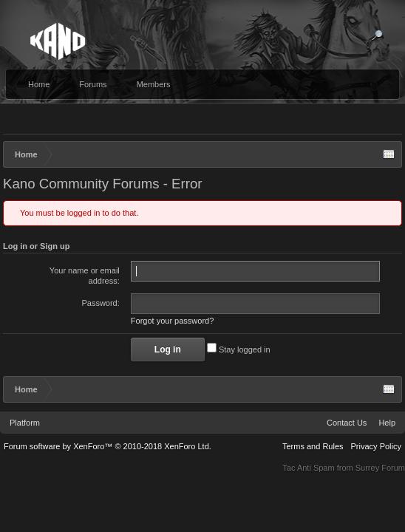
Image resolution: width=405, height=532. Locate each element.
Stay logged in (239, 352)
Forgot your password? (173, 324)
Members (154, 84)
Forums (93, 84)
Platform (25, 426)
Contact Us (347, 426)
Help (387, 426)
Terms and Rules (313, 449)
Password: (100, 303)
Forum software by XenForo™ (108, 449)
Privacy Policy (376, 449)
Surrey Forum (380, 471)
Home (39, 84)
